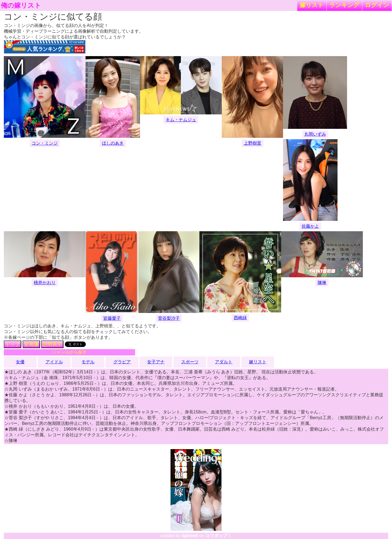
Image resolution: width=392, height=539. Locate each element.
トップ (13, 344)
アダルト (224, 362)
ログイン (377, 5)
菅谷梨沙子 (169, 318)
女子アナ (156, 362)
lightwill (190, 536)
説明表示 (52, 344)
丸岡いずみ (315, 134)
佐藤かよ (310, 226)
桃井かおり (45, 283)
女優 (20, 362)
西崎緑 (240, 318)
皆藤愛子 (112, 318)
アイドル (54, 362)
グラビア (122, 362)
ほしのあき (113, 143)
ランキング (344, 5)
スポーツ (190, 362)
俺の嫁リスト (21, 5)
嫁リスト (312, 5)
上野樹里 (253, 143)
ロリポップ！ (218, 536)
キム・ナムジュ (181, 120)
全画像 (31, 344)
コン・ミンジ (45, 143)
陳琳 (322, 283)
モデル (88, 362)
